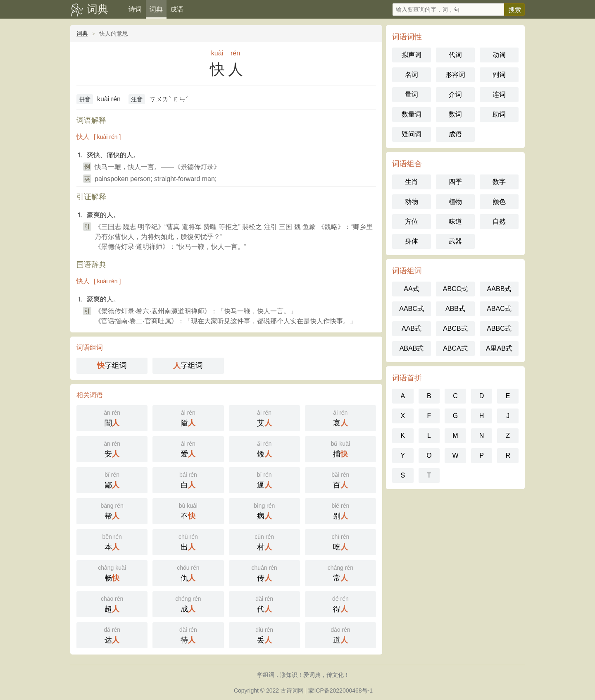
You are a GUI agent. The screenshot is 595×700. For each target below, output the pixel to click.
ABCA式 (455, 348)
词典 (98, 9)
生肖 (412, 182)
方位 (412, 221)
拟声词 (412, 55)
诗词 (135, 9)
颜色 (499, 202)
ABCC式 (455, 289)
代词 (455, 55)
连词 (499, 94)
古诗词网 (292, 690)
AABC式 (412, 309)
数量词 (412, 114)
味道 (455, 221)
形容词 (455, 75)
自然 (499, 221)
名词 (412, 75)
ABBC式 (499, 328)
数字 (499, 182)
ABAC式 (499, 309)
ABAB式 (412, 348)
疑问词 (412, 134)
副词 (499, 75)
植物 (455, 202)
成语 (177, 9)
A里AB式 (499, 348)
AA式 (411, 289)
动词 (499, 55)
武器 (455, 241)
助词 (499, 114)
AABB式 (499, 289)
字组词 (112, 366)
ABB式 (455, 309)
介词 (455, 94)
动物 (412, 202)
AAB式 (412, 328)
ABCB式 (455, 328)
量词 (412, 94)
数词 (455, 114)
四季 (455, 182)
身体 (412, 241)
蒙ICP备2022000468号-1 (340, 690)
